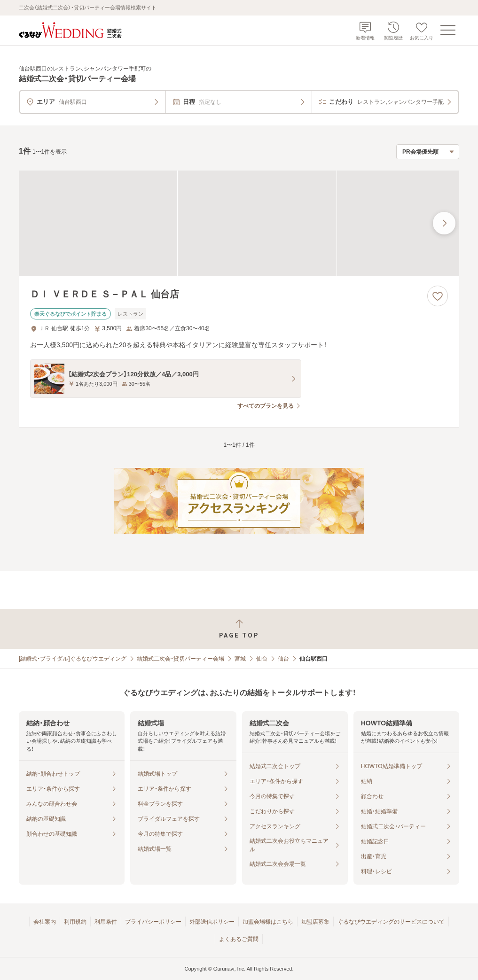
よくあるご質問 (239, 939)
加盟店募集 (315, 922)
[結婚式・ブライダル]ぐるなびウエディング (73, 659)
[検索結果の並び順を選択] (428, 152)
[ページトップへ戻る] (239, 629)
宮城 (240, 659)
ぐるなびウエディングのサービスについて (391, 922)
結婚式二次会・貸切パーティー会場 (180, 659)
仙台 (262, 659)
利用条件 (106, 922)
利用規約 (75, 922)
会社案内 (45, 922)
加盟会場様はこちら (268, 922)
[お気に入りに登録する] (438, 296)
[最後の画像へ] (444, 223)
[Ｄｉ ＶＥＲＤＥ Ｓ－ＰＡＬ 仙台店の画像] (239, 223)
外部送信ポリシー (212, 922)
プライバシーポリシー (153, 922)
